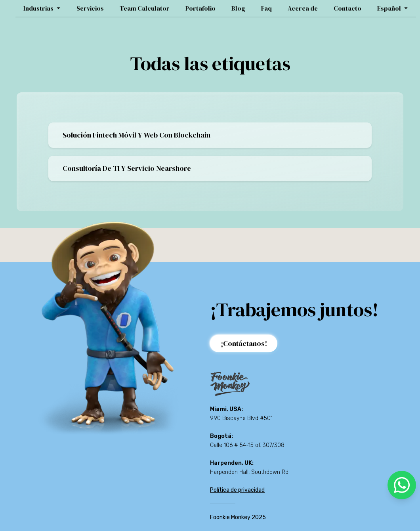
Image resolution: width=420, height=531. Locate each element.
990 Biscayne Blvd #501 (241, 418)
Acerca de (303, 6)
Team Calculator (145, 6)
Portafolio (200, 6)
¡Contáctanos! (244, 343)
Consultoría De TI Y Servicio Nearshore (127, 168)
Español (393, 6)
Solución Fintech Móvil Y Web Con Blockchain (136, 135)
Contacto (347, 6)
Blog (238, 6)
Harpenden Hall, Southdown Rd (249, 472)
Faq (266, 6)
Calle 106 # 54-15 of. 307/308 (247, 445)
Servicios (90, 6)
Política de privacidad (237, 490)
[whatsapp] (402, 485)
